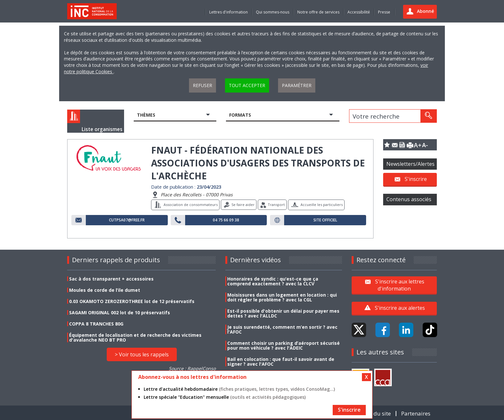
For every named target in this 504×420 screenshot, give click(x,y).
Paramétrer (297, 85)
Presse (384, 12)
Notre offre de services (318, 12)
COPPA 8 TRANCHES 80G (96, 324)
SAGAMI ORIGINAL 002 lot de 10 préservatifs (120, 313)
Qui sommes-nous (273, 12)
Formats (240, 115)
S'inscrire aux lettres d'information (400, 285)
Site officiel (325, 220)
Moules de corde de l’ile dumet (105, 290)
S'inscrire (416, 179)
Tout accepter (247, 85)
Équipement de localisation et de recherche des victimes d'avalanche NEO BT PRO (135, 337)
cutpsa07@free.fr (127, 220)
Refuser (203, 85)
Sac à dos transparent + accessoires (111, 279)
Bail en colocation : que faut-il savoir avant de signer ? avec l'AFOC (281, 362)
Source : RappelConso (192, 368)
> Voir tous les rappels (142, 354)
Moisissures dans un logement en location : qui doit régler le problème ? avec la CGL (282, 297)
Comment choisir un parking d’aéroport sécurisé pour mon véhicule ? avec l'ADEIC (283, 345)
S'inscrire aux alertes (400, 308)
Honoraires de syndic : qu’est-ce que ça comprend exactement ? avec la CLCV (273, 281)
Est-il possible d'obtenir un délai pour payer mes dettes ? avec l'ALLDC (283, 313)
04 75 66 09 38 (226, 220)
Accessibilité (359, 12)
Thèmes (146, 115)
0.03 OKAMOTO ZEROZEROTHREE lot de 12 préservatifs (132, 301)
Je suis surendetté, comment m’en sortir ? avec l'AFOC (282, 329)
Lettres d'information (229, 12)
